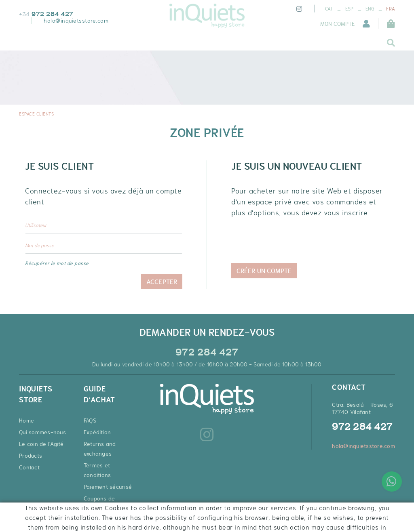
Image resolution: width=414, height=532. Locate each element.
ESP (350, 9)
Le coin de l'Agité (41, 444)
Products (31, 456)
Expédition (97, 432)
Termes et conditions (97, 470)
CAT (329, 9)
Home (26, 421)
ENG (370, 9)
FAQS (90, 421)
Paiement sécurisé (108, 487)
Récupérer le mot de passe (57, 263)
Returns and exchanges (100, 449)
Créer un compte (264, 271)
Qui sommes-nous (42, 432)
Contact (29, 467)
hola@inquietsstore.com (76, 21)
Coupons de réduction (99, 503)
